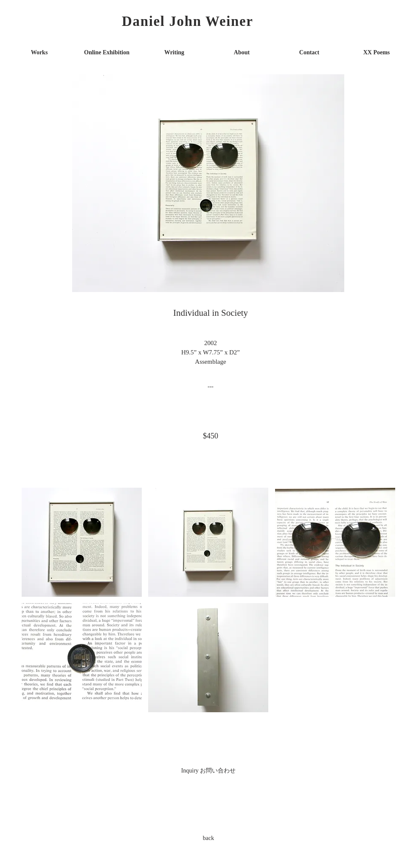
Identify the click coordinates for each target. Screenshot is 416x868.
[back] (208, 838)
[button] (82, 542)
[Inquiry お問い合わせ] (208, 770)
